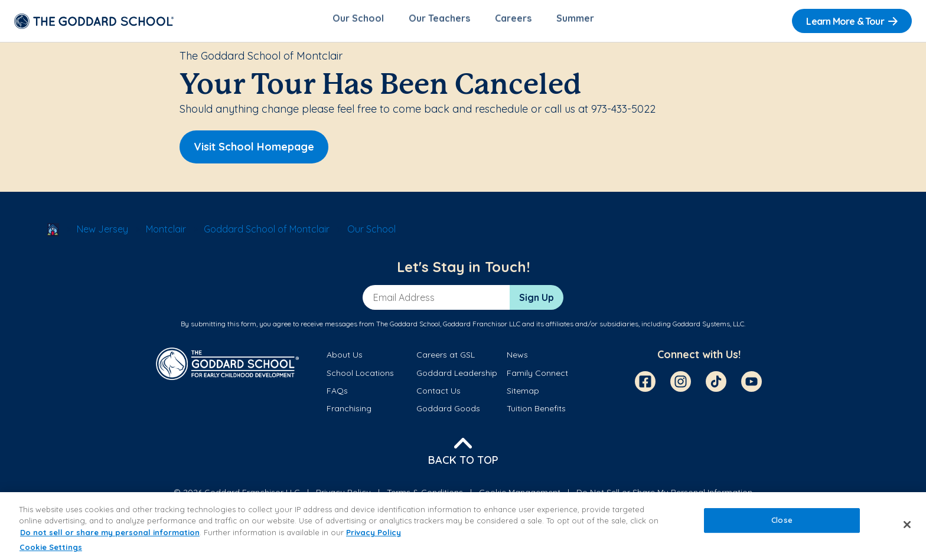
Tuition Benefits (536, 412)
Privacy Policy (374, 532)
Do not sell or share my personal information (110, 532)
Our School (358, 21)
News (517, 358)
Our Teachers (439, 21)
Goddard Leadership (457, 376)
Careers (513, 21)
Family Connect (537, 376)
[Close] (907, 525)
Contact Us (438, 394)
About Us (345, 358)
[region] (463, 526)
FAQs (337, 394)
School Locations (360, 376)
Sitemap (523, 394)
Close (782, 520)
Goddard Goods (448, 412)
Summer (575, 21)
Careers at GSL (446, 358)
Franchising (349, 412)
